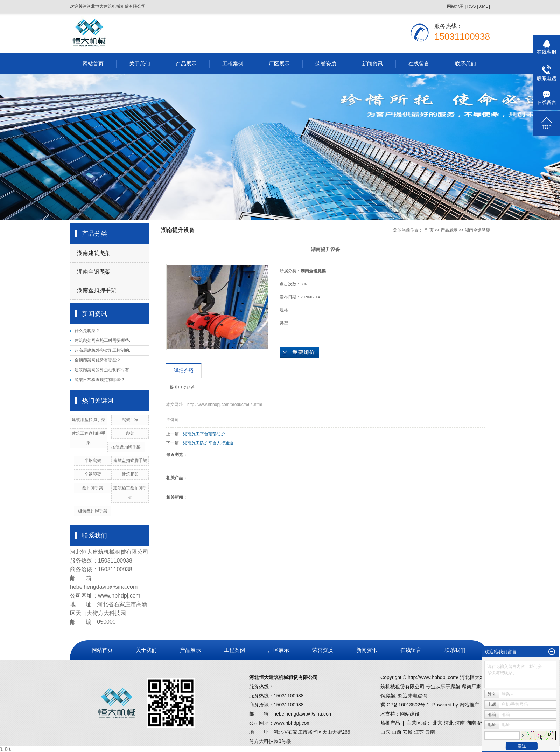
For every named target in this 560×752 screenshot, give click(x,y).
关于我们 (140, 64)
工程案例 (233, 64)
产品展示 (186, 64)
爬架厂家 (130, 420)
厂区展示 (279, 64)
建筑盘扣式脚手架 (130, 461)
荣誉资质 (326, 64)
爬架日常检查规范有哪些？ (100, 380)
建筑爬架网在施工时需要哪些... (104, 340)
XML (483, 6)
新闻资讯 (372, 64)
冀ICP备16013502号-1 (405, 705)
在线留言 (419, 64)
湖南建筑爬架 (94, 253)
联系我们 (465, 64)
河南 (460, 723)
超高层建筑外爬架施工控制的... (104, 350)
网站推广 (469, 705)
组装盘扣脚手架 (93, 511)
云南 (430, 732)
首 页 (429, 230)
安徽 (408, 732)
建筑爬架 (130, 474)
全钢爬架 (93, 474)
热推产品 (390, 723)
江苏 (419, 732)
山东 (385, 732)
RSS (472, 6)
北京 (437, 723)
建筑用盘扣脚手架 (89, 420)
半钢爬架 (93, 461)
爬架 (130, 433)
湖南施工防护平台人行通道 (208, 443)
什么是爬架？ (87, 331)
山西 (397, 732)
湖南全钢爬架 (94, 272)
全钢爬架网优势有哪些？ (98, 360)
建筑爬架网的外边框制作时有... (104, 370)
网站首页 (93, 64)
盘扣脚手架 (93, 488)
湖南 (471, 723)
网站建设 (410, 714)
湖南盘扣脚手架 (97, 290)
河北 (449, 723)
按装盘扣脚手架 (126, 447)
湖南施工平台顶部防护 (204, 434)
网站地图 (455, 6)
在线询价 (299, 352)
